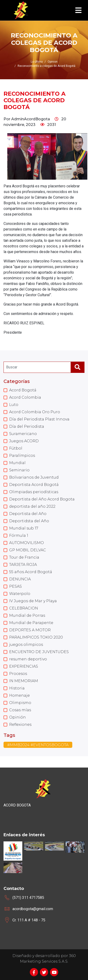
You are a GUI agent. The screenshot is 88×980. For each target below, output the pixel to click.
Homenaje (19, 695)
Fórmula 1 (19, 535)
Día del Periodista (27, 426)
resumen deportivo (28, 659)
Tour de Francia (24, 557)
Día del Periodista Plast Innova (39, 419)
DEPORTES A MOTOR (30, 630)
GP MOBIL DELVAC (28, 550)
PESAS (15, 586)
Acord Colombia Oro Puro (35, 412)
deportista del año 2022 (32, 506)
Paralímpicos (22, 456)
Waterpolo (20, 594)
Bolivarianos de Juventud (34, 477)
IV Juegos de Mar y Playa (33, 601)
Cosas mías (20, 710)
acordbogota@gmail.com (33, 909)
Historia (17, 688)
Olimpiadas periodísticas (34, 492)
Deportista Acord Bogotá (34, 485)
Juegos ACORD (24, 441)
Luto (14, 405)
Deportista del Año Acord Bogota (42, 499)
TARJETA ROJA (23, 565)
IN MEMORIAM (24, 681)
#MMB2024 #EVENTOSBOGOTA (38, 745)
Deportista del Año (28, 514)
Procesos (18, 674)
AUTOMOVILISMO (27, 543)
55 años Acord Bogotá (31, 572)
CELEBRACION (24, 608)
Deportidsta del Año (29, 521)
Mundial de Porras (27, 615)
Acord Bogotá (23, 390)
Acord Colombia (25, 397)
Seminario (19, 470)
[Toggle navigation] (78, 10)
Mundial (17, 463)
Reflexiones (20, 725)
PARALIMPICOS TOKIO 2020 (36, 637)
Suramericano (23, 434)
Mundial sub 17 (24, 528)
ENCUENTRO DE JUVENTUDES (39, 652)
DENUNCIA (20, 579)
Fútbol (16, 448)
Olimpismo (20, 703)
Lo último (37, 62)
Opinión (17, 717)
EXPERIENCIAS (24, 666)
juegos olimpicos (26, 645)
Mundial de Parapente (31, 623)
